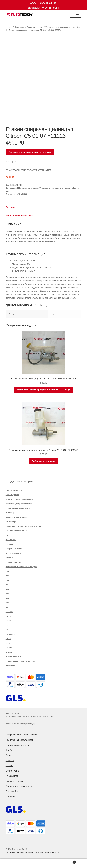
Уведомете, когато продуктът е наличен (30, 152)
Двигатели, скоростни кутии (19, 504)
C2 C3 (8, 621)
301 (7, 585)
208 (7, 580)
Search (43, 863)
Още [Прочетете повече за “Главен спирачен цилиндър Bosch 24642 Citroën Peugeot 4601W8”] (68, 390)
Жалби (9, 750)
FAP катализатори (14, 490)
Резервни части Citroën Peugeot (21, 735)
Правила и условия (15, 781)
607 (7, 607)
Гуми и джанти (12, 495)
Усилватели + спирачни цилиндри (60, 27)
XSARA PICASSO (13, 657)
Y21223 (24, 194)
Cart (67, 862)
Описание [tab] (11, 207)
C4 (7, 630)
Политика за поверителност (19, 740)
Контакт (9, 766)
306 (7, 589)
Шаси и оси (20, 27)
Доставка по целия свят (17, 745)
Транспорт (11, 796)
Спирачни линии (13, 562)
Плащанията (12, 776)
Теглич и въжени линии (16, 531)
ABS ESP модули (13, 553)
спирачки (10, 558)
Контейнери (11, 522)
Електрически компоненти (18, 508)
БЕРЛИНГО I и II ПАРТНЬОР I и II (20, 661)
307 (7, 594)
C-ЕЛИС (9, 612)
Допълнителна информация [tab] (19, 215)
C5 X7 (8, 643)
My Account (14, 863)
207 (7, 576)
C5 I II (18, 188)
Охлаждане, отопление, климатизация (23, 526)
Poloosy (9, 544)
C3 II (8, 625)
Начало (9, 27)
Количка (10, 761)
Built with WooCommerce (47, 853)
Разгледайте (12, 791)
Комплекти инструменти (17, 517)
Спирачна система (35, 27)
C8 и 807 (9, 648)
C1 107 (9, 616)
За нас (9, 755)
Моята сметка (12, 771)
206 (7, 571)
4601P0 (17, 194)
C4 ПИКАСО (11, 634)
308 (7, 598)
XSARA (9, 652)
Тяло (8, 535)
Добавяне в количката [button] (44, 461)
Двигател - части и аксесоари (19, 499)
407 (7, 603)
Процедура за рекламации (19, 786)
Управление (11, 666)
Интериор (10, 513)
